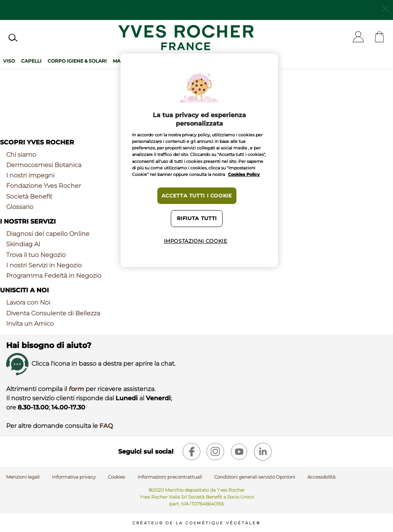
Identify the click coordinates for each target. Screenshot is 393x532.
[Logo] (186, 38)
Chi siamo (21, 155)
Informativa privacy (74, 477)
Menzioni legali (23, 477)
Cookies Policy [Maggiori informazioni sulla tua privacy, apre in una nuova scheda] (244, 174)
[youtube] (239, 452)
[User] (358, 37)
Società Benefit (29, 196)
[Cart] (379, 37)
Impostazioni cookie (196, 241)
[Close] (385, 7)
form (76, 389)
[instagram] (215, 452)
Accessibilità (321, 477)
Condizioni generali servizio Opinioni (255, 477)
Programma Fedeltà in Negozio (54, 276)
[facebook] (192, 452)
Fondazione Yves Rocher (44, 186)
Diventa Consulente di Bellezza (53, 313)
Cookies (116, 477)
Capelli (31, 61)
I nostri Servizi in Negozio (44, 265)
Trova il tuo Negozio (36, 255)
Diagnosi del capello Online (48, 234)
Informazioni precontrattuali (170, 477)
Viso (9, 61)
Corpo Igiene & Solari (77, 61)
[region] (199, 160)
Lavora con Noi (28, 302)
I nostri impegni (30, 175)
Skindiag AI (23, 244)
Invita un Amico (30, 324)
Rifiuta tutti (197, 218)
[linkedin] (263, 452)
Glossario (20, 207)
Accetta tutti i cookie (197, 196)
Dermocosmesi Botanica (44, 165)
